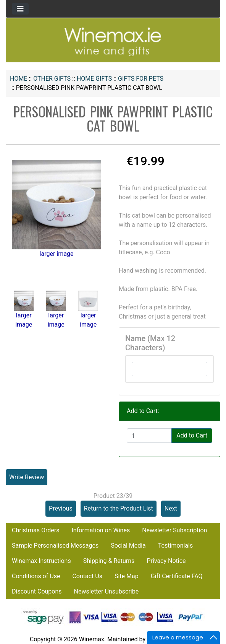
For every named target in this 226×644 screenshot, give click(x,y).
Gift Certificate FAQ (177, 576)
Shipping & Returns (109, 561)
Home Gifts (94, 79)
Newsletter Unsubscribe (107, 591)
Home (19, 79)
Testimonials (175, 546)
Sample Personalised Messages (55, 546)
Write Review (27, 477)
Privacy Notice (166, 561)
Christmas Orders (36, 530)
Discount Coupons (37, 591)
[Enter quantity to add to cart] (149, 436)
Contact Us (87, 576)
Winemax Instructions (41, 561)
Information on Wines (101, 530)
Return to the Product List (119, 508)
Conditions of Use (36, 576)
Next (171, 508)
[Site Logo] (113, 41)
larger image (24, 312)
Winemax (92, 639)
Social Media (128, 546)
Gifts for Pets (141, 79)
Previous (61, 508)
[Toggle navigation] (20, 9)
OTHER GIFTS (52, 79)
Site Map (127, 576)
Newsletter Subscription (174, 530)
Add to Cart (192, 435)
